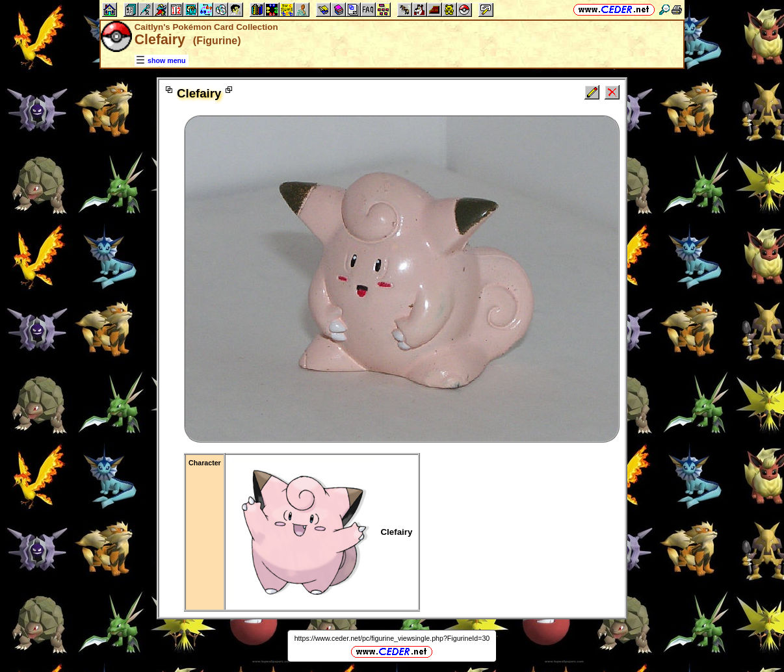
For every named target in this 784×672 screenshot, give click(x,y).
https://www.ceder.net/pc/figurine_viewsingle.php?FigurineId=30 (392, 638)
